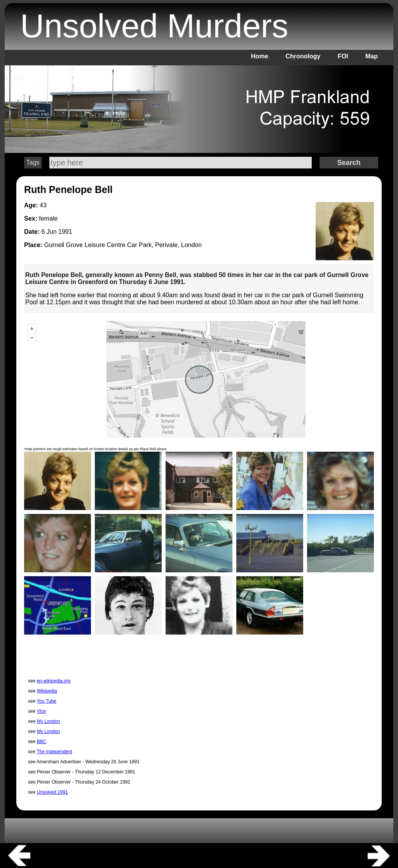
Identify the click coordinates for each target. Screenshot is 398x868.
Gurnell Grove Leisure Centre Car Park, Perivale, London (123, 245)
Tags (33, 162)
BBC (42, 742)
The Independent (54, 752)
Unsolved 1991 (52, 792)
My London (48, 721)
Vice (41, 711)
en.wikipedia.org (54, 681)
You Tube (46, 701)
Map (372, 56)
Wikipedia (47, 691)
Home (260, 56)
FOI (343, 56)
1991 (65, 232)
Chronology (303, 56)
